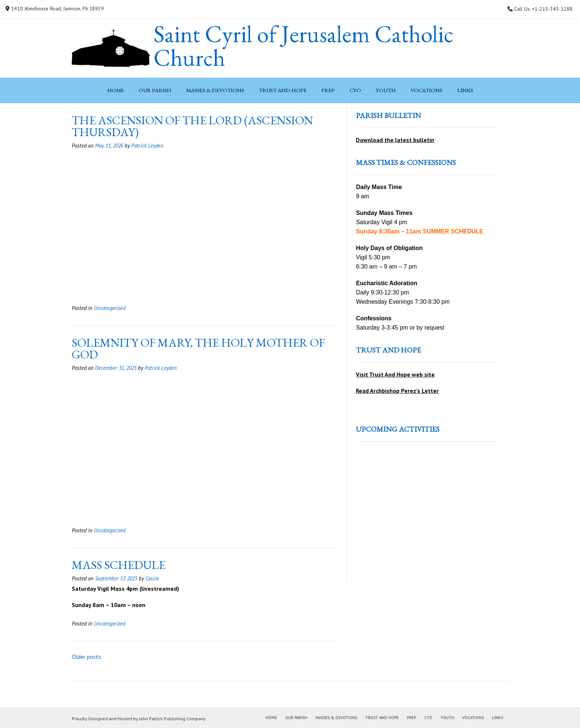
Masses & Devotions (215, 90)
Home (116, 90)
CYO (355, 90)
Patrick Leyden (147, 146)
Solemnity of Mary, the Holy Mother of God (198, 348)
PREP (328, 90)
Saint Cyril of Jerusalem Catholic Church (304, 46)
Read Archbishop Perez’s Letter (397, 391)
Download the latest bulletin (395, 140)
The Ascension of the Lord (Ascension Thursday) (192, 126)
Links (465, 90)
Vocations (426, 90)
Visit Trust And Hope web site (395, 374)
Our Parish (155, 90)
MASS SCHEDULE (119, 565)
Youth (386, 90)
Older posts (86, 657)
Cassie (152, 578)
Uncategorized (110, 308)
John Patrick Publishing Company (172, 719)
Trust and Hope (283, 90)
